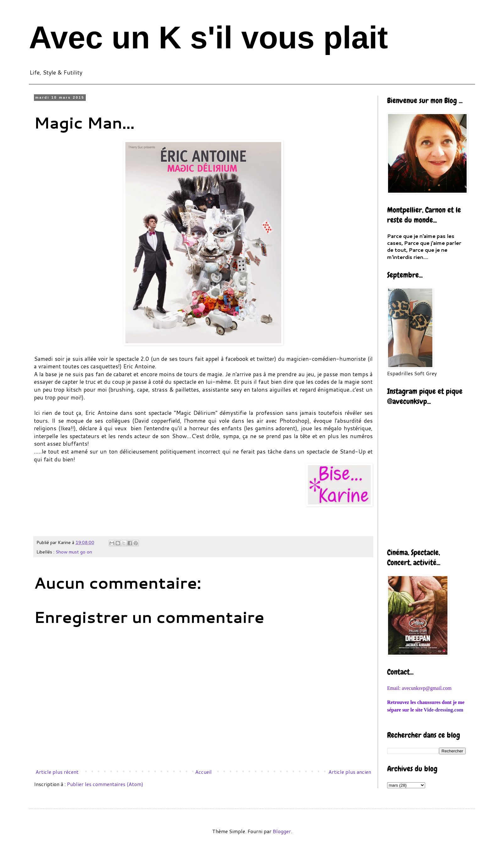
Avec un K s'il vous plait (208, 37)
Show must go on (74, 552)
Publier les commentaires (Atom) (105, 784)
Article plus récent (57, 772)
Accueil (203, 772)
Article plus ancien (350, 772)
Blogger (282, 831)
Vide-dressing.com (443, 710)
